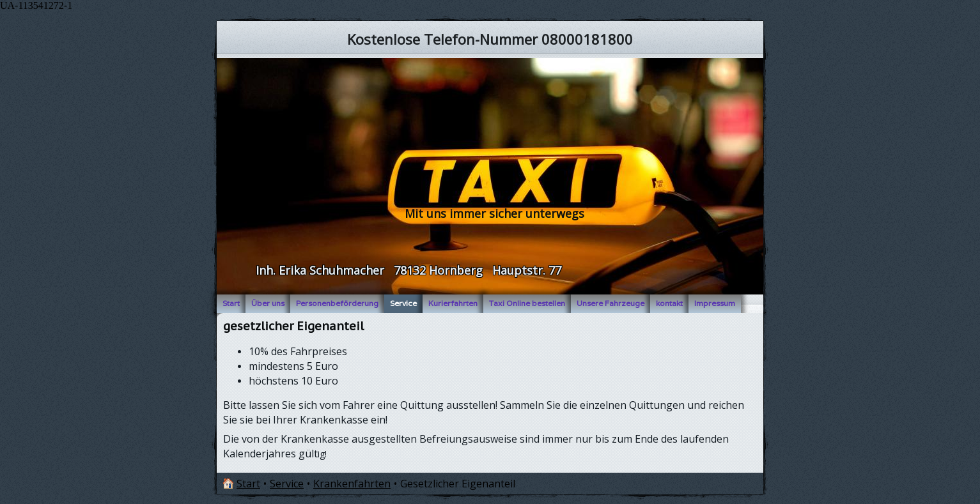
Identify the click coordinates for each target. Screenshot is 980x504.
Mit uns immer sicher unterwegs (494, 213)
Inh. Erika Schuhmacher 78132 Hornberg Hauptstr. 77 (408, 270)
